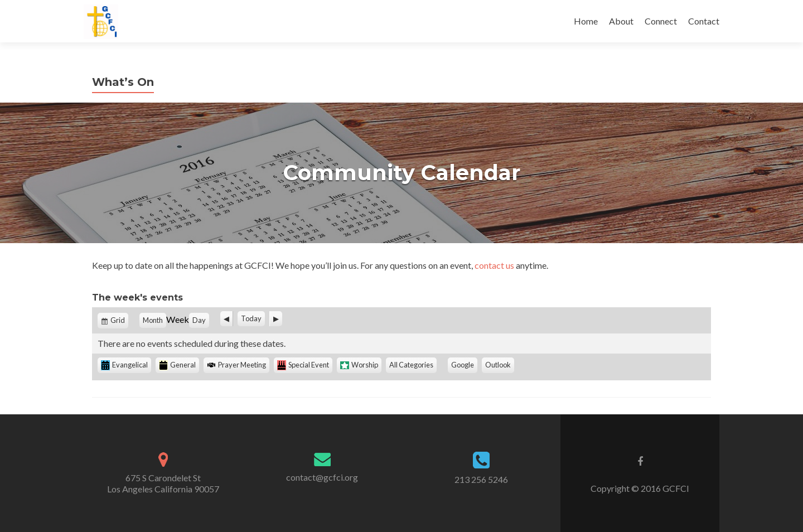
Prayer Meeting (236, 365)
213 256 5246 (481, 479)
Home (586, 21)
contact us (494, 265)
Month (153, 320)
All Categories (411, 365)
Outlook (500, 366)
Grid (118, 322)
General (177, 365)
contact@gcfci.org (322, 477)
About (621, 21)
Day (199, 320)
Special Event (303, 365)
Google (464, 366)
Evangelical (124, 365)
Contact (704, 21)
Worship (359, 365)
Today (251, 318)
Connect (661, 21)
